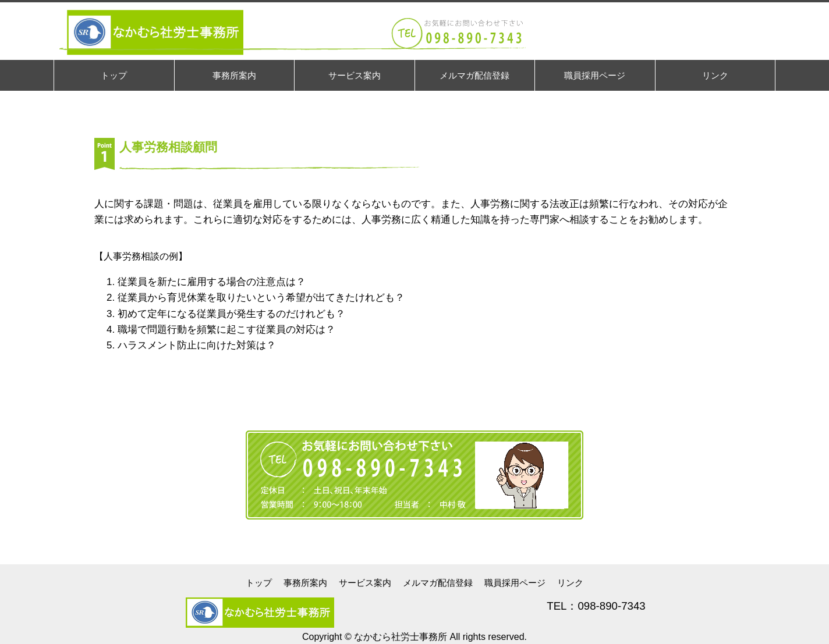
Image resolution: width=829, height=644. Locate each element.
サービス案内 (365, 583)
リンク (570, 583)
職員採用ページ (515, 583)
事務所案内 (305, 583)
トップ (259, 583)
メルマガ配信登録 (438, 583)
